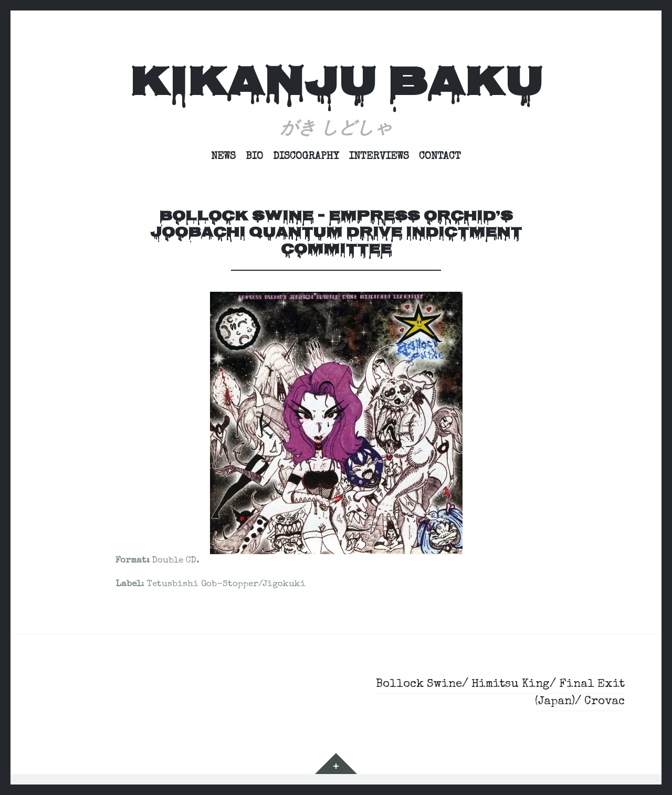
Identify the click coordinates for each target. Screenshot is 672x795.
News (223, 157)
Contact (440, 157)
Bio (254, 157)
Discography (306, 157)
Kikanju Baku (336, 86)
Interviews (379, 157)
